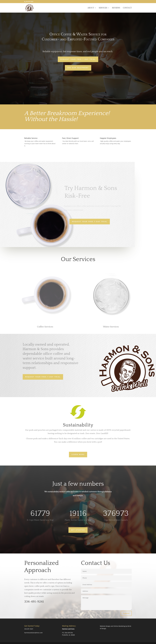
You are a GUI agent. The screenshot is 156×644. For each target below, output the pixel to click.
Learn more (78, 454)
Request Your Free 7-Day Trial (78, 59)
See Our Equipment (78, 68)
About (91, 8)
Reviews (116, 8)
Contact (127, 8)
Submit (126, 613)
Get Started (78, 530)
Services (103, 8)
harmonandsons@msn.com (33, 633)
